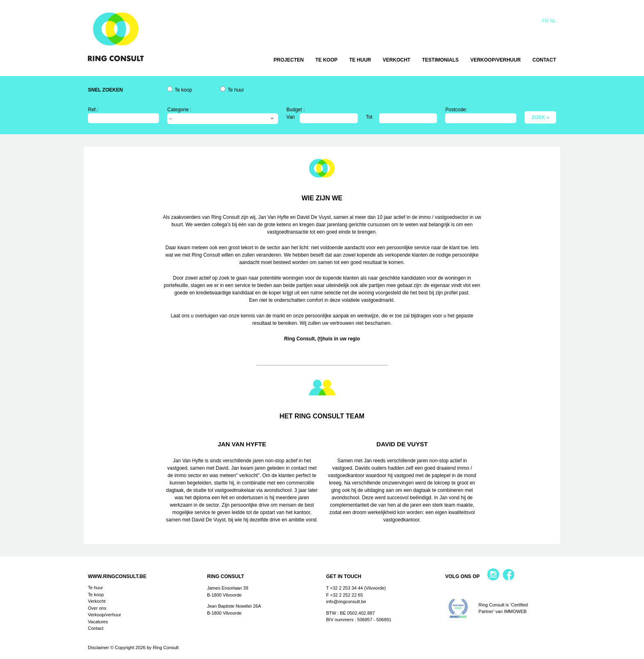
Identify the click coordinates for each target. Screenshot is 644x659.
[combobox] (223, 119)
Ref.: (93, 110)
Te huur (360, 60)
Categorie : (179, 110)
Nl (553, 21)
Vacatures (98, 622)
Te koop (327, 60)
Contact (544, 60)
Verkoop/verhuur (496, 60)
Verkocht (397, 60)
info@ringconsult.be (346, 602)
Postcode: (456, 110)
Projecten (289, 60)
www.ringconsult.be (117, 576)
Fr (545, 21)
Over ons (97, 608)
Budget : (296, 110)
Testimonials (440, 60)
